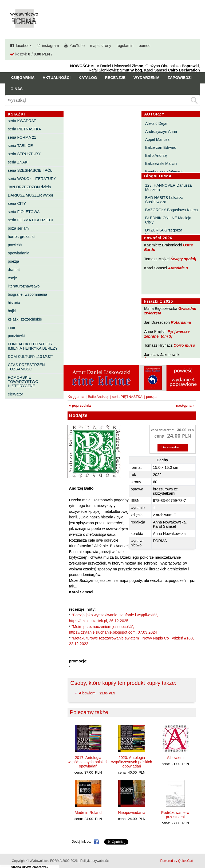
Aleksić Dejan (157, 123)
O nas (17, 89)
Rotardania (181, 322)
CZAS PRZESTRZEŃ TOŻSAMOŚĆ (26, 367)
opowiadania (19, 253)
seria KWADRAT (22, 121)
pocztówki (16, 336)
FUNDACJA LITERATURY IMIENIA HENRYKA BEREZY (33, 346)
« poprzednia (80, 405)
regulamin (125, 46)
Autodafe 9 (178, 268)
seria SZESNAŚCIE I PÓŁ (30, 170)
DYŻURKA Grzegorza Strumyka (164, 232)
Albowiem (87, 693)
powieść (15, 245)
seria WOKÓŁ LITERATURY (32, 179)
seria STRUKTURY (24, 154)
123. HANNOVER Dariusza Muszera (168, 187)
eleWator (15, 394)
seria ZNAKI (18, 162)
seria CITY (17, 203)
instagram (51, 46)
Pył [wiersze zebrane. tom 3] (167, 334)
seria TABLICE (20, 146)
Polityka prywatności (95, 861)
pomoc (145, 46)
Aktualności (57, 78)
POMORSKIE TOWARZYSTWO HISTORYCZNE (23, 382)
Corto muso (184, 345)
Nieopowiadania (132, 813)
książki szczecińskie (25, 319)
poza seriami (19, 228)
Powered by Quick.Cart (177, 861)
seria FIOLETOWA (24, 212)
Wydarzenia (147, 78)
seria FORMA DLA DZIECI (30, 220)
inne (11, 327)
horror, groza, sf (21, 237)
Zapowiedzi (180, 78)
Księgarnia (22, 78)
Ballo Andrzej (156, 155)
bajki (12, 311)
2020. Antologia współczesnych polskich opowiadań (132, 762)
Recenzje (115, 78)
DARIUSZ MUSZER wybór (30, 195)
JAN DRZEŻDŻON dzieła (29, 187)
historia (14, 303)
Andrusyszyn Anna (161, 131)
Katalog (88, 78)
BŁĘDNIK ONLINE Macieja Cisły (168, 220)
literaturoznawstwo (24, 286)
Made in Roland (88, 813)
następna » (185, 405)
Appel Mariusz (157, 139)
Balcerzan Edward (161, 147)
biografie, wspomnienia (27, 294)
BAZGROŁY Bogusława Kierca (172, 210)
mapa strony (100, 46)
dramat (14, 270)
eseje (12, 278)
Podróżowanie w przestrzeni (175, 815)
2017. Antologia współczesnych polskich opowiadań (88, 762)
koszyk (21, 54)
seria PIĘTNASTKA (24, 129)
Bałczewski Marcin (161, 163)
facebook (23, 46)
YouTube (77, 46)
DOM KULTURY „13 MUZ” (30, 357)
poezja (13, 261)
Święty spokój (183, 259)
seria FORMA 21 (22, 137)
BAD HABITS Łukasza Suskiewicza (164, 200)
